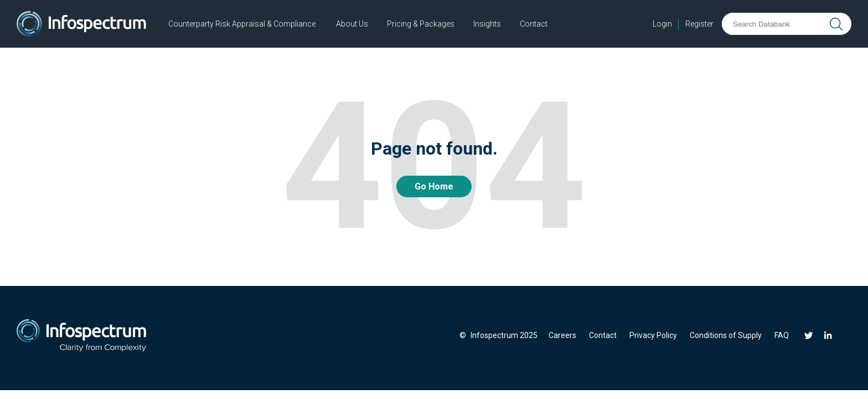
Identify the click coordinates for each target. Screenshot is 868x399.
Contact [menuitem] (603, 335)
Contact (534, 24)
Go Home (434, 186)
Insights (487, 24)
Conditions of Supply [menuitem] (726, 335)
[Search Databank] (774, 24)
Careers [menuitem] (562, 335)
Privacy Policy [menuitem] (653, 335)
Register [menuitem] (699, 24)
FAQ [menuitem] (782, 335)
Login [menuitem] (662, 24)
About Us (352, 24)
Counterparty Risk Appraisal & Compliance (242, 24)
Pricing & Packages (421, 24)
